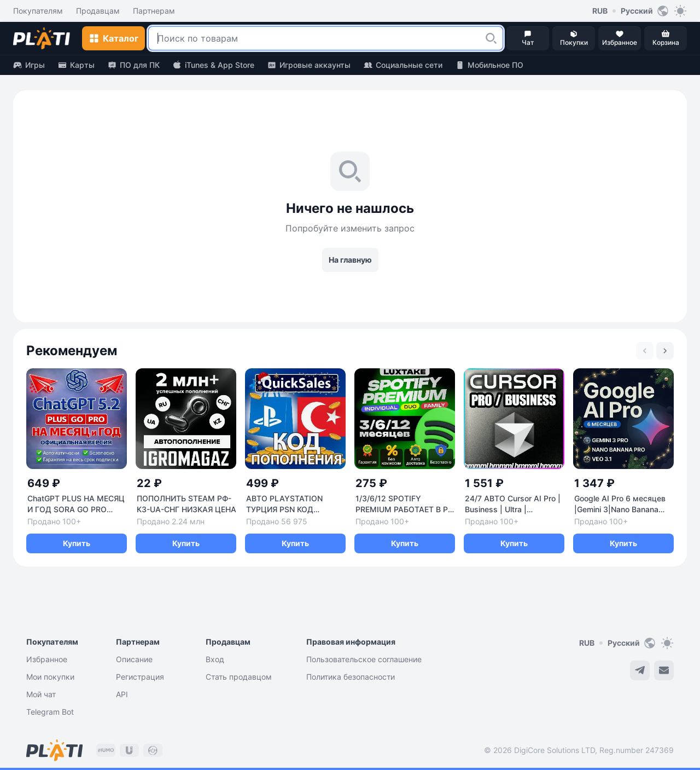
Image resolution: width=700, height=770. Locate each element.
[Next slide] (665, 351)
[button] (491, 38)
